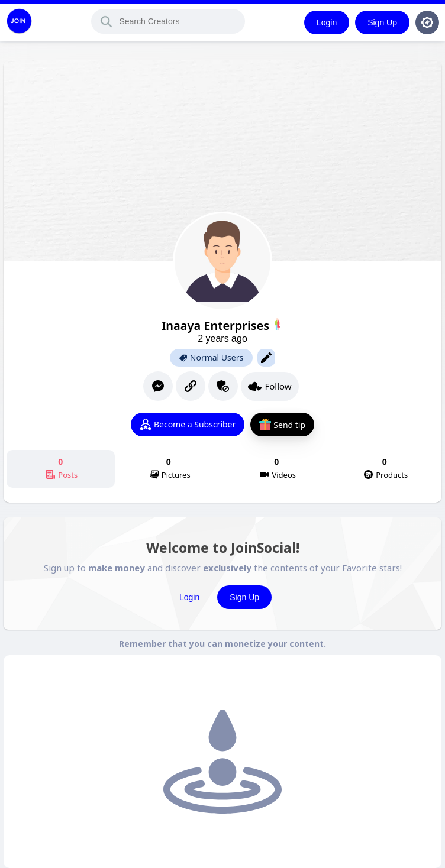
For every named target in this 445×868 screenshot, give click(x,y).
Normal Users (211, 358)
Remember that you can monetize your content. (222, 644)
